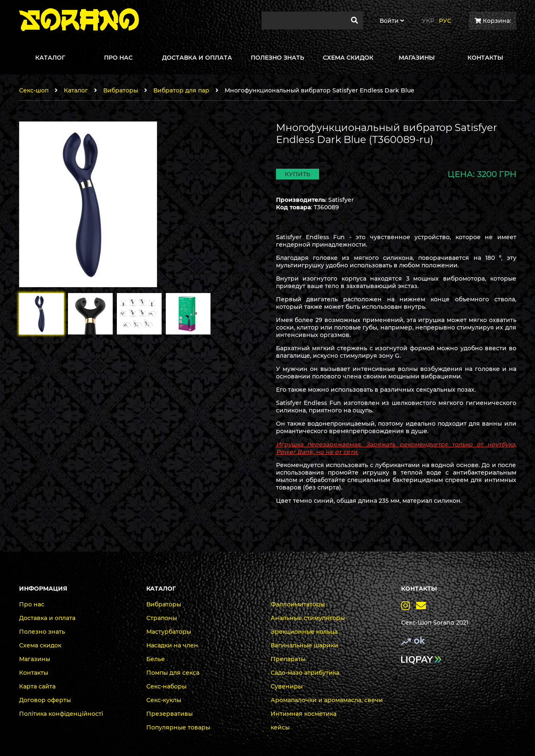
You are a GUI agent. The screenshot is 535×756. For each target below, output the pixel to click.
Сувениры (287, 686)
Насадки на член (172, 645)
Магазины (35, 659)
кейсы (280, 727)
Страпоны (162, 618)
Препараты (288, 659)
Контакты (34, 673)
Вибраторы (121, 90)
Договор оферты (45, 700)
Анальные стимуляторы (308, 618)
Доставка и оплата (47, 618)
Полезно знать (42, 632)
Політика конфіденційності (61, 714)
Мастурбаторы (169, 632)
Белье (156, 659)
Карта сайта (37, 686)
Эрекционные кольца (304, 632)
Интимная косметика (304, 714)
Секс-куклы (164, 700)
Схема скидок (40, 645)
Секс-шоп (34, 90)
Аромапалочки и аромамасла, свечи (327, 700)
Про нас (32, 604)
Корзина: (493, 21)
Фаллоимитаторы (298, 604)
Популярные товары (178, 727)
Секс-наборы (166, 686)
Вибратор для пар (181, 90)
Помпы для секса (173, 673)
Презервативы (169, 714)
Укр (428, 21)
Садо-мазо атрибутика (305, 673)
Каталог (76, 90)
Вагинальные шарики (304, 645)
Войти (392, 21)
